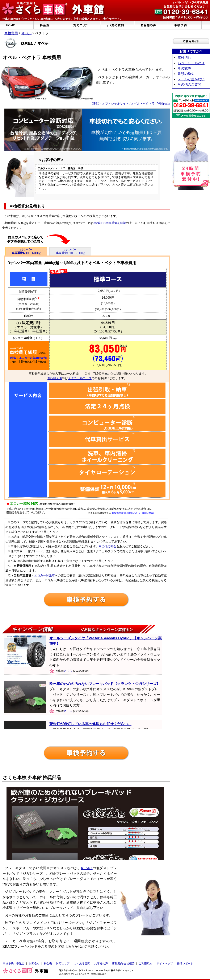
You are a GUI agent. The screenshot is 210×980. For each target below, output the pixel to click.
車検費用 (11, 33)
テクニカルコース (80, 378)
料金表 (48, 963)
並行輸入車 (55, 378)
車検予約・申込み (14, 963)
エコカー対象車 (45, 575)
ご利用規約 (145, 963)
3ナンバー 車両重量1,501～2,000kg (70, 251)
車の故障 (184, 68)
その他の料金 (108, 546)
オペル (26, 33)
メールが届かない (191, 79)
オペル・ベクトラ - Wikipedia (150, 103)
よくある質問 (82, 963)
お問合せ (34, 963)
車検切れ (184, 58)
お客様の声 (101, 963)
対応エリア (63, 963)
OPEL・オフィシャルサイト (110, 103)
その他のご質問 (189, 84)
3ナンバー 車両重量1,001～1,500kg (26, 251)
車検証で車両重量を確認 (110, 223)
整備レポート (185, 963)
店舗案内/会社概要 (123, 963)
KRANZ (87, 868)
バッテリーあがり (191, 63)
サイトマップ (165, 963)
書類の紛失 (186, 74)
